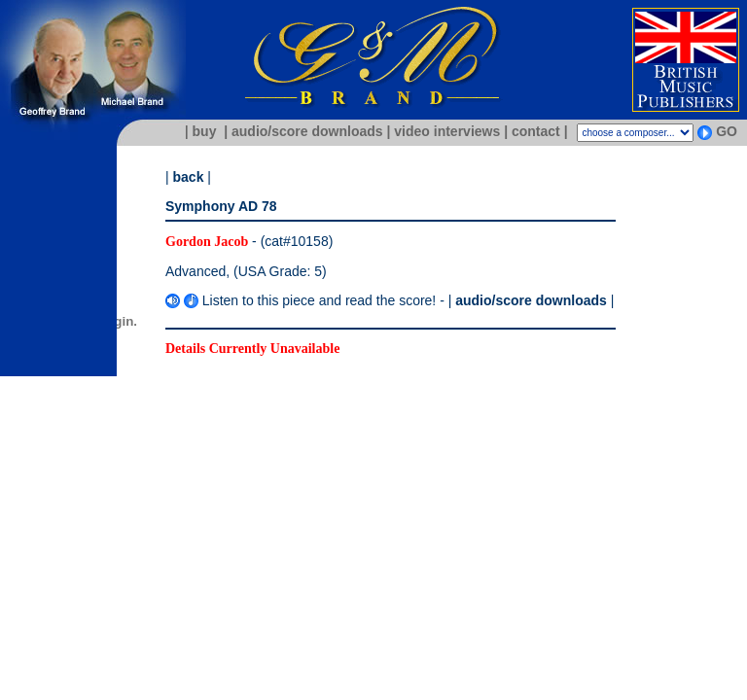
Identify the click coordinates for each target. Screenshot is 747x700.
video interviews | (451, 131)
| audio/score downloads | (307, 131)
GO (727, 131)
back (189, 177)
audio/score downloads (531, 300)
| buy (199, 131)
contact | (540, 131)
